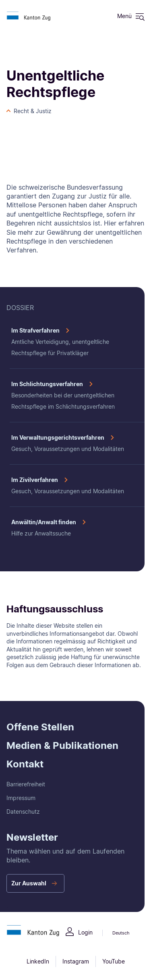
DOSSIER (20, 308)
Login (85, 932)
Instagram (76, 961)
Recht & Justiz (33, 111)
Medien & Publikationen (62, 745)
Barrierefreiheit (26, 784)
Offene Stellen (40, 727)
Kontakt (25, 764)
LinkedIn (38, 961)
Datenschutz (23, 811)
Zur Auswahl (29, 883)
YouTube (114, 961)
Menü (124, 16)
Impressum (21, 798)
